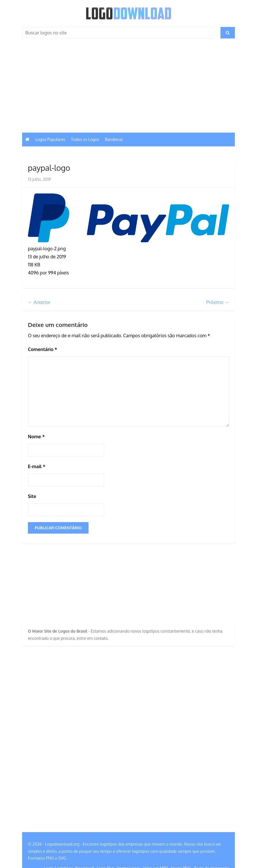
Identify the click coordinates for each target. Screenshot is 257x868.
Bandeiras (114, 139)
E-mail (37, 466)
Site (32, 496)
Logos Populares (50, 139)
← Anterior (39, 302)
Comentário (43, 349)
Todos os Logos (85, 139)
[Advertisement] (128, 90)
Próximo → (218, 302)
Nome (36, 437)
